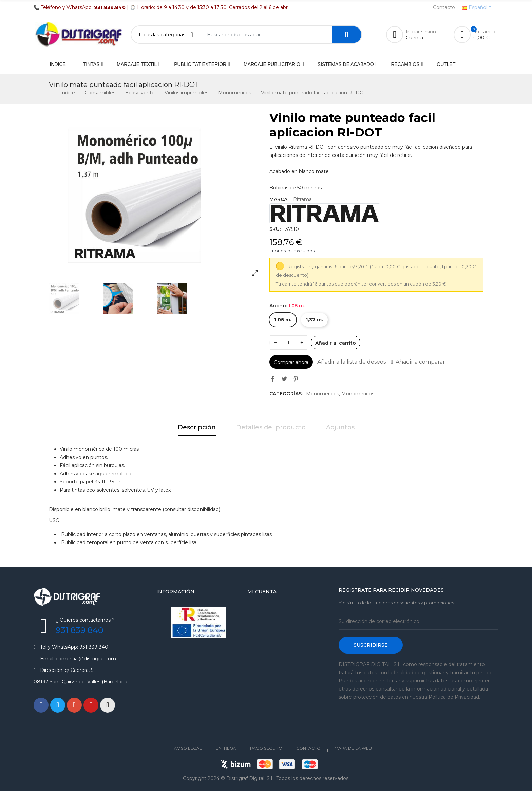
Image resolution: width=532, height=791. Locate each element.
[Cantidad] (288, 343)
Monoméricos (322, 394)
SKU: (275, 229)
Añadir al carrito (336, 343)
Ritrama (302, 199)
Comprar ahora (291, 362)
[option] (156, 196)
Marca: (279, 199)
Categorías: (286, 394)
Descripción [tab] (197, 427)
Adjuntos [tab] (340, 427)
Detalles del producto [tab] (271, 427)
